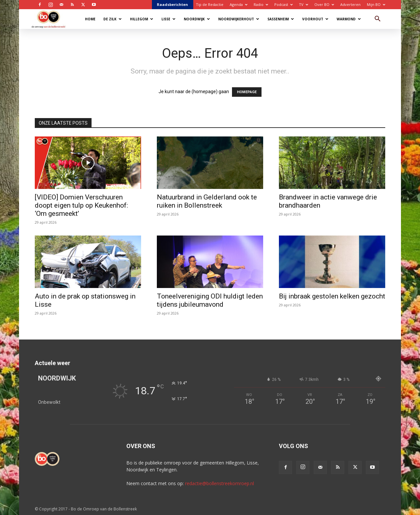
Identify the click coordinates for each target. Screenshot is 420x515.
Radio (261, 4)
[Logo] (52, 19)
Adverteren (350, 4)
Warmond (349, 19)
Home (90, 19)
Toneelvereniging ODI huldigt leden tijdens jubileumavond (210, 300)
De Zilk (113, 19)
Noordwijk (197, 19)
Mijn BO (376, 4)
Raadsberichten (172, 4)
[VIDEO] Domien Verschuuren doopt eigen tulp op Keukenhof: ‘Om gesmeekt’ (81, 205)
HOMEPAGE (247, 92)
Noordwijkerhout (239, 19)
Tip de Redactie (210, 4)
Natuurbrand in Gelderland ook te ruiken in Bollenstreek (207, 201)
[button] (377, 20)
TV (304, 4)
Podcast (283, 4)
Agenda (239, 4)
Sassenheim (281, 19)
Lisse (168, 19)
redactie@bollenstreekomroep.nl (220, 483)
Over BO (324, 4)
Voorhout (315, 19)
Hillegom (142, 19)
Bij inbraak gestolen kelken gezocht (332, 296)
